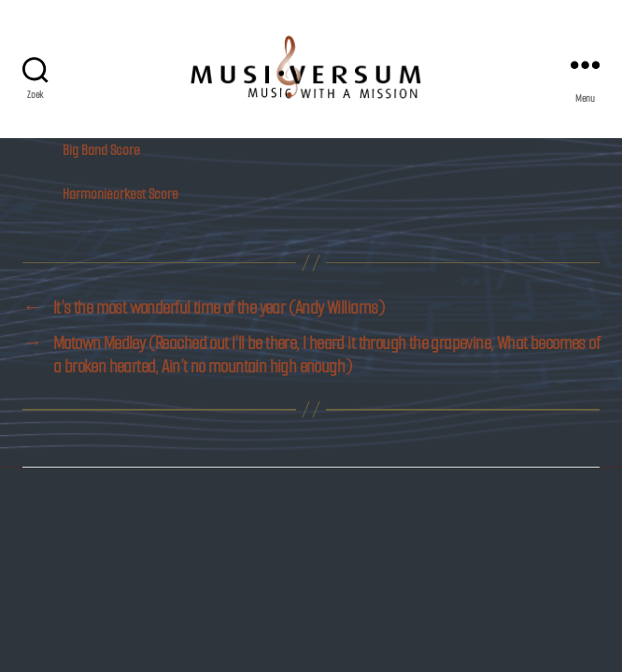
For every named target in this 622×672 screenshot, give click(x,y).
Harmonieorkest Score (120, 194)
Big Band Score (101, 150)
